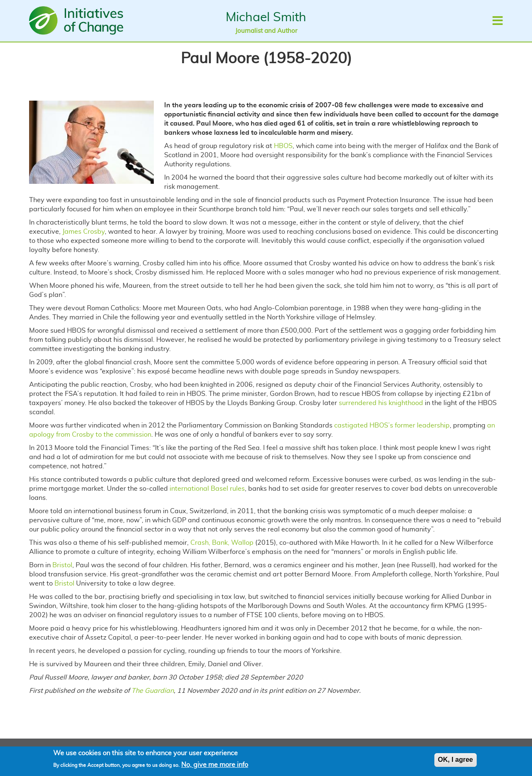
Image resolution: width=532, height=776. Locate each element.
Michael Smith (266, 17)
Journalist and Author (266, 31)
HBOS (283, 146)
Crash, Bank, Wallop (222, 543)
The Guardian (153, 691)
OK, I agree (456, 761)
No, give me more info (215, 766)
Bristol (62, 565)
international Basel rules (207, 489)
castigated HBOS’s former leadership (392, 425)
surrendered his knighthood (381, 403)
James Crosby (84, 232)
